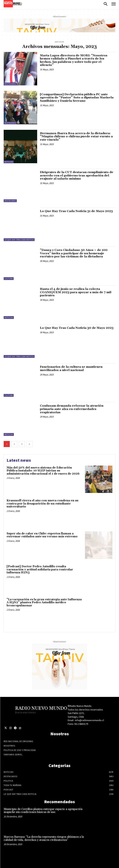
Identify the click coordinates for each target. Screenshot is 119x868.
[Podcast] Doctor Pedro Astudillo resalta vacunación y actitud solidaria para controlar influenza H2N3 (40, 569)
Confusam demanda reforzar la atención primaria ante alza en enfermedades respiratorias (72, 409)
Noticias (9, 162)
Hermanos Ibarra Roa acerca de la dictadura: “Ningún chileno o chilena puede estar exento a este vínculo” (76, 136)
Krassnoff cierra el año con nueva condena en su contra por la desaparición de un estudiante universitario (42, 504)
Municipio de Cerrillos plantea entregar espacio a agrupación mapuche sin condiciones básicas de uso (43, 811)
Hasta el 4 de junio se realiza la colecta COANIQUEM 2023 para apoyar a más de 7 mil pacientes (76, 292)
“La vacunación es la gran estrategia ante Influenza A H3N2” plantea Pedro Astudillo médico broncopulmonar (44, 603)
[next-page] (29, 444)
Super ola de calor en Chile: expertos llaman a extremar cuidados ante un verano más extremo (42, 535)
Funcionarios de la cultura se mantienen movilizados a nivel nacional (71, 368)
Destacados (10, 84)
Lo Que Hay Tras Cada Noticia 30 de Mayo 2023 (77, 328)
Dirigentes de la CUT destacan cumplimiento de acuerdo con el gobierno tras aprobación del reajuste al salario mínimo (77, 175)
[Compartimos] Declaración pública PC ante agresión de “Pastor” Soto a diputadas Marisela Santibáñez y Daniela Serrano (77, 98)
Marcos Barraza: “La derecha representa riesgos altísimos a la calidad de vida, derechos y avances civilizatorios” (44, 838)
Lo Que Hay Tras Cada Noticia (19, 240)
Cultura (9, 279)
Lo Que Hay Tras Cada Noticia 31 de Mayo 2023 (76, 211)
